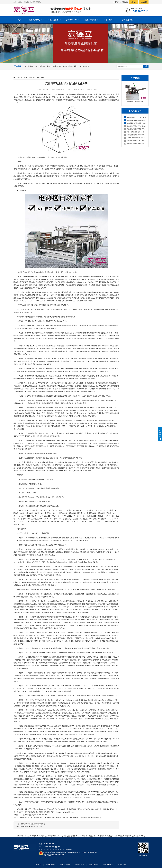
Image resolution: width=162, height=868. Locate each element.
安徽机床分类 (34, 20)
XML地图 (144, 2)
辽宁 (46, 836)
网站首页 (38, 865)
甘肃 (126, 836)
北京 (26, 836)
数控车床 (106, 100)
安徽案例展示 (53, 20)
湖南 (90, 836)
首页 (19, 20)
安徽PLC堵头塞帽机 (54, 66)
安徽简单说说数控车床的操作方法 (135, 141)
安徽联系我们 (128, 20)
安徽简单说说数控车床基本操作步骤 (135, 144)
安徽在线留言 (109, 20)
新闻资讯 (32, 77)
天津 (30, 836)
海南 (101, 836)
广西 (98, 836)
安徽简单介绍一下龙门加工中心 (135, 117)
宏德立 (101, 100)
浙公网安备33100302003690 (54, 855)
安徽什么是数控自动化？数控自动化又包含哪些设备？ (135, 132)
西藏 (119, 836)
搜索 (146, 66)
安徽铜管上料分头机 (70, 66)
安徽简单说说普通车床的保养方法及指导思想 (135, 129)
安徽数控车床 (28, 66)
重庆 (105, 836)
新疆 (137, 836)
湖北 (87, 836)
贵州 (112, 836)
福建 (72, 836)
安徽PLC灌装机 (40, 66)
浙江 (65, 836)
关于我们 (116, 2)
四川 (108, 836)
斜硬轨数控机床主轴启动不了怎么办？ (32, 827)
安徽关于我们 (90, 20)
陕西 (123, 836)
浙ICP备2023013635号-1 (79, 852)
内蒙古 (41, 836)
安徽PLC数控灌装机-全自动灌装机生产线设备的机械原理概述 (135, 138)
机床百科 (40, 77)
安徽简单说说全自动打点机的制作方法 (135, 126)
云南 (115, 836)
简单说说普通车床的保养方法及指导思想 (33, 824)
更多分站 (142, 836)
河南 (83, 836)
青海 (130, 836)
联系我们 (125, 2)
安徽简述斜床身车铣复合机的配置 (135, 120)
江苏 (62, 836)
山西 (37, 836)
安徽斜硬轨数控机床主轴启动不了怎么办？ (135, 123)
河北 (33, 836)
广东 (94, 836)
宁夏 (133, 836)
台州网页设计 (93, 852)
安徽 (69, 836)
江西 (76, 836)
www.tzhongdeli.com (66, 812)
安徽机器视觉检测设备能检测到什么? (135, 135)
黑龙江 (54, 836)
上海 (58, 836)
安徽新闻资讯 (72, 20)
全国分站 (133, 2)
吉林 (49, 836)
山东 (80, 836)
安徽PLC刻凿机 (84, 66)
